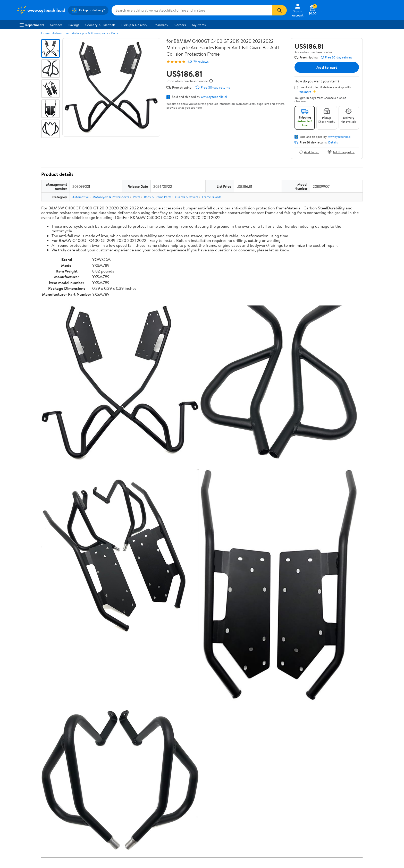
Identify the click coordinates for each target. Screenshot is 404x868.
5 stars (104, 824)
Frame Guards (212, 197)
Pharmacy (161, 25)
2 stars (104, 841)
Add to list (309, 152)
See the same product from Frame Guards (330, 623)
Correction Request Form (68, 787)
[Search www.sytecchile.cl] (192, 10)
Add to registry (341, 152)
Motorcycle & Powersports (90, 33)
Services (56, 25)
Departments (32, 25)
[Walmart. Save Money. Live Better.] (41, 10)
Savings (74, 25)
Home (45, 33)
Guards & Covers (187, 197)
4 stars (103, 830)
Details (333, 142)
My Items (199, 25)
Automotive (60, 33)
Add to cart (327, 67)
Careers (180, 25)
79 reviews (201, 62)
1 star (105, 847)
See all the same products (343, 754)
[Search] (280, 10)
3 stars (104, 835)
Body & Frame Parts (158, 197)
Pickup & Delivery (134, 25)
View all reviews (59, 860)
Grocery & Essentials (100, 25)
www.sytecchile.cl (214, 97)
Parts (114, 33)
